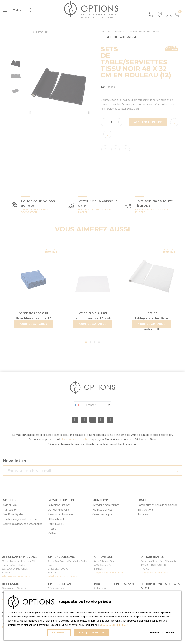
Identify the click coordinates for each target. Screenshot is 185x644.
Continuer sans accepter (163, 633)
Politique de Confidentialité (116, 626)
